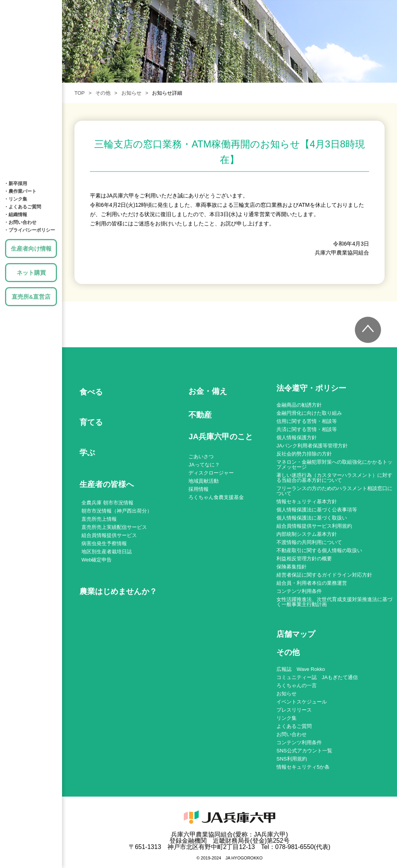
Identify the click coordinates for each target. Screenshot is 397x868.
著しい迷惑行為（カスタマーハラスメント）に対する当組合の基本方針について (334, 478)
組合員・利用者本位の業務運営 (312, 583)
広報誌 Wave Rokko (301, 669)
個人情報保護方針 (297, 437)
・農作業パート (20, 191)
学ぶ (31, 70)
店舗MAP (31, 140)
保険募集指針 (292, 567)
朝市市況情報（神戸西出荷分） (117, 511)
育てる (31, 47)
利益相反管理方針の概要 (304, 559)
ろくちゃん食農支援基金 (216, 497)
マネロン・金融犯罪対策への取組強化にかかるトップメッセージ (334, 464)
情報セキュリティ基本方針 (307, 502)
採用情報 (198, 489)
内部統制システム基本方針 (307, 534)
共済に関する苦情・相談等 (307, 429)
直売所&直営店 (31, 297)
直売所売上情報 (99, 519)
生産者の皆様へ (107, 484)
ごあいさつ (201, 457)
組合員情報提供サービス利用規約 (314, 526)
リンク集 (287, 718)
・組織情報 (16, 215)
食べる (31, 23)
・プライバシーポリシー (29, 230)
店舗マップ (296, 634)
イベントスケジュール (302, 702)
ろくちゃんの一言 (297, 685)
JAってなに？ (204, 465)
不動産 (200, 415)
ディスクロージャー (211, 473)
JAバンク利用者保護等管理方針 (312, 446)
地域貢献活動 (204, 481)
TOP (80, 93)
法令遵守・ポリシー (311, 388)
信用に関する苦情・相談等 (307, 421)
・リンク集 (16, 199)
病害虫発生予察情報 (104, 543)
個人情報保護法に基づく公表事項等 (317, 510)
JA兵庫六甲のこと (31, 163)
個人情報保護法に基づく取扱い (312, 518)
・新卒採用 (16, 184)
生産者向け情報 (31, 249)
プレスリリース (294, 710)
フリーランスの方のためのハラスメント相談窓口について (334, 491)
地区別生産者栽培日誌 (107, 552)
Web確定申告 (97, 560)
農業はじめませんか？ (118, 591)
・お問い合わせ (20, 222)
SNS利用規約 (292, 759)
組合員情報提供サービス (109, 535)
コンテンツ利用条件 (299, 591)
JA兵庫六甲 (31, 6)
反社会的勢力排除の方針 (304, 454)
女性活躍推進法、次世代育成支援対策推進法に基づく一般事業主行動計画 (334, 602)
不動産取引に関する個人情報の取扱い (319, 550)
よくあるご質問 (294, 726)
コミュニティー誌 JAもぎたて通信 (317, 677)
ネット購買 (31, 273)
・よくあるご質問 (22, 207)
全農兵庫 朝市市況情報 (107, 503)
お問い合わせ (292, 734)
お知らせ (131, 93)
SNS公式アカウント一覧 (304, 751)
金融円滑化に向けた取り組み (309, 413)
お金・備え (31, 93)
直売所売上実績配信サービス (114, 527)
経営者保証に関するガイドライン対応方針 (324, 575)
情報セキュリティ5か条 (303, 767)
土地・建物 (31, 116)
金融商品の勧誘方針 (299, 405)
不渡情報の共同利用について (309, 542)
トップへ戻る (368, 330)
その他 (103, 93)
